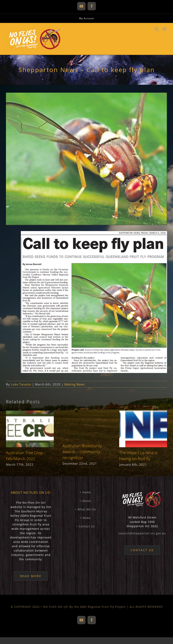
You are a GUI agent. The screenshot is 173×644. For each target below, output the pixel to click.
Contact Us (87, 526)
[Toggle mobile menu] (165, 29)
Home (87, 492)
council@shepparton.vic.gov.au (142, 533)
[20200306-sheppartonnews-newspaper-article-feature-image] (86, 159)
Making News (74, 384)
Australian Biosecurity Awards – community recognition (82, 452)
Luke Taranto (21, 384)
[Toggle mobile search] (157, 29)
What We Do (87, 509)
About (87, 501)
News (87, 518)
